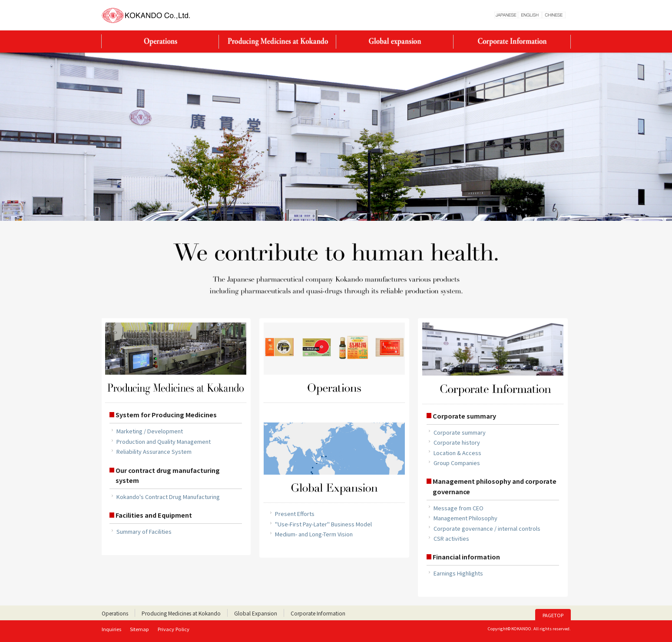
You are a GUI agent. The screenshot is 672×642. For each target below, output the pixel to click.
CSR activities (451, 538)
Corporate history (457, 442)
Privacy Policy (174, 629)
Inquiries (111, 629)
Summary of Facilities (144, 531)
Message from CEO (458, 508)
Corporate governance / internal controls (487, 528)
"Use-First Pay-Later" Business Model (323, 524)
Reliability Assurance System (154, 451)
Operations (160, 42)
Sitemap (139, 629)
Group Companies (457, 463)
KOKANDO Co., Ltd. (146, 15)
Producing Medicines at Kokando (278, 42)
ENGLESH (530, 15)
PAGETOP (553, 615)
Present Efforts (295, 514)
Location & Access (457, 453)
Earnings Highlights (458, 573)
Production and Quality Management (164, 441)
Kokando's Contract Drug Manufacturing (168, 497)
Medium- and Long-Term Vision (314, 534)
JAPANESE (506, 15)
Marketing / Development (150, 431)
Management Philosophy (465, 518)
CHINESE (554, 15)
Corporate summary (460, 432)
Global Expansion (395, 42)
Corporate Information (512, 42)
